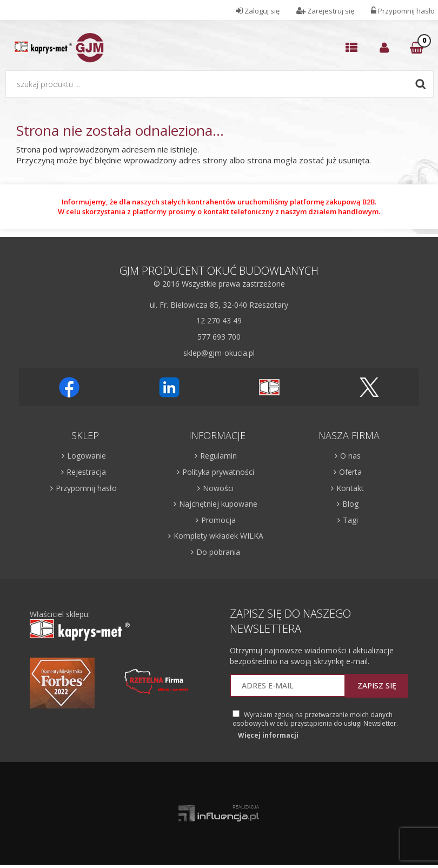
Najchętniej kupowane (218, 504)
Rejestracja (86, 472)
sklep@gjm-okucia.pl (219, 353)
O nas (350, 456)
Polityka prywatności (218, 472)
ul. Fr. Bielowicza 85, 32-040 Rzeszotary (219, 305)
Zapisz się (377, 685)
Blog (350, 504)
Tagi (350, 520)
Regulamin (218, 456)
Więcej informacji (268, 735)
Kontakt (350, 488)
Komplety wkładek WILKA (218, 536)
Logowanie (87, 456)
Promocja (218, 520)
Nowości (218, 488)
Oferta (350, 472)
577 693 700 (219, 337)
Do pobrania (218, 552)
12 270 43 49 (219, 320)
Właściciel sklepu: (80, 625)
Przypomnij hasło (86, 488)
